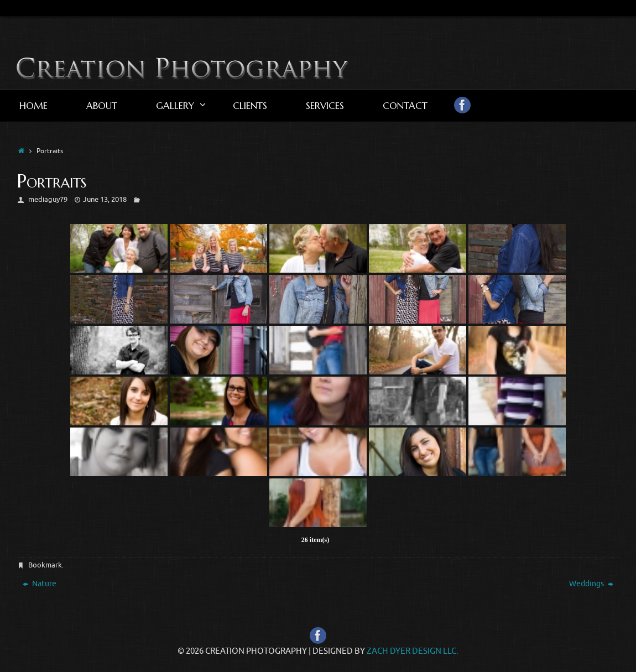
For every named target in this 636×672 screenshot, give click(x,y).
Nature (40, 584)
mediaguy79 (48, 199)
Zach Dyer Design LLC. (413, 651)
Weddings (591, 584)
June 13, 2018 (105, 199)
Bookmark (45, 565)
